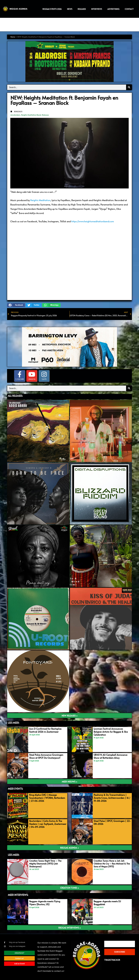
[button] (16, 305)
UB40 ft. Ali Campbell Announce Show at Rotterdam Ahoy (110, 756)
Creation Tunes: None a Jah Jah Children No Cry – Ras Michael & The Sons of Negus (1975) (112, 864)
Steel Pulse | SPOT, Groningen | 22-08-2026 (112, 822)
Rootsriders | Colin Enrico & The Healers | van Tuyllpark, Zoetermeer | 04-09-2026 (48, 824)
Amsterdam (15, 115)
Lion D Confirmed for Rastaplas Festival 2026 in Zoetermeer (45, 730)
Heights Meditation (40, 200)
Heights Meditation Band (31, 115)
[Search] (129, 87)
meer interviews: (18, 895)
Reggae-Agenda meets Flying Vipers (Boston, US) (45, 903)
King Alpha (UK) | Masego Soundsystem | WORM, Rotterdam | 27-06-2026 (47, 798)
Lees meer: (14, 855)
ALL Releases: (15, 396)
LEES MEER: (14, 723)
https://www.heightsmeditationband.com (93, 221)
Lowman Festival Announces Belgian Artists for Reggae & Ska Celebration (111, 732)
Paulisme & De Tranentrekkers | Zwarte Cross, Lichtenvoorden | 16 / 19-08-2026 (112, 798)
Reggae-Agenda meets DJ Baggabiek (107, 903)
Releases (45, 115)
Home (13, 37)
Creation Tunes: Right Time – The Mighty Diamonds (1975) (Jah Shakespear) (45, 864)
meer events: (15, 789)
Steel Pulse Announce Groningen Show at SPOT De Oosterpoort (46, 756)
